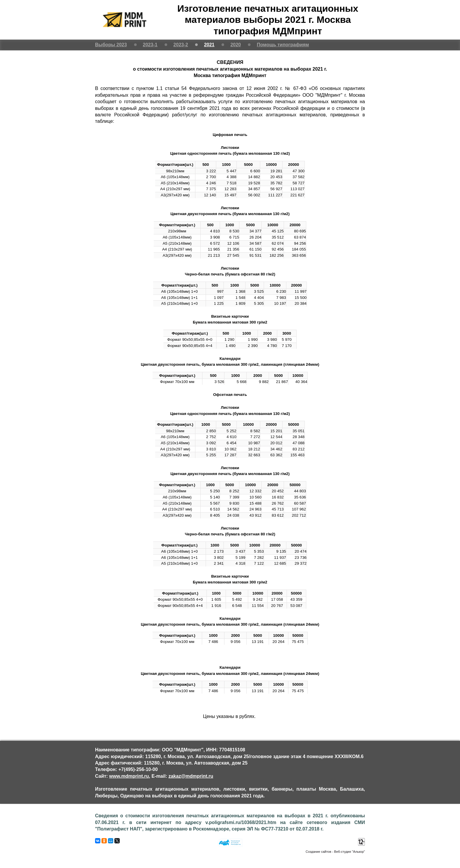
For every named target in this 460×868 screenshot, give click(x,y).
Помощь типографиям (283, 45)
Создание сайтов (318, 852)
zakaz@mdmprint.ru (191, 776)
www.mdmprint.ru (129, 776)
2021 (209, 45)
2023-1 (150, 45)
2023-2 (181, 45)
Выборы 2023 (111, 45)
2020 (236, 45)
